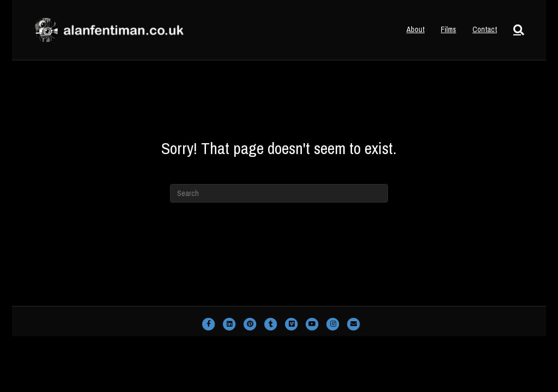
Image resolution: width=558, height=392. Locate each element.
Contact (485, 29)
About (416, 29)
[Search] (515, 30)
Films (448, 29)
